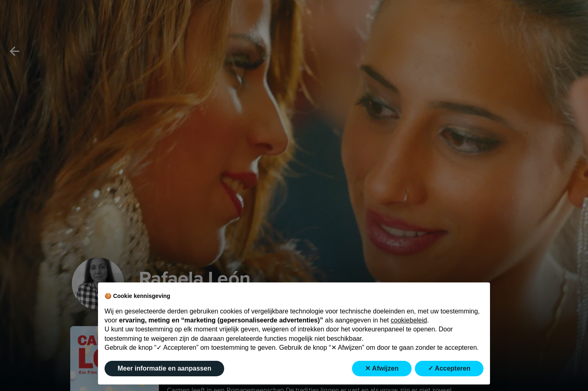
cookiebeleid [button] (409, 320)
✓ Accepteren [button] (449, 368)
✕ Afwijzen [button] (382, 368)
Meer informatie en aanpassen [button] (164, 368)
